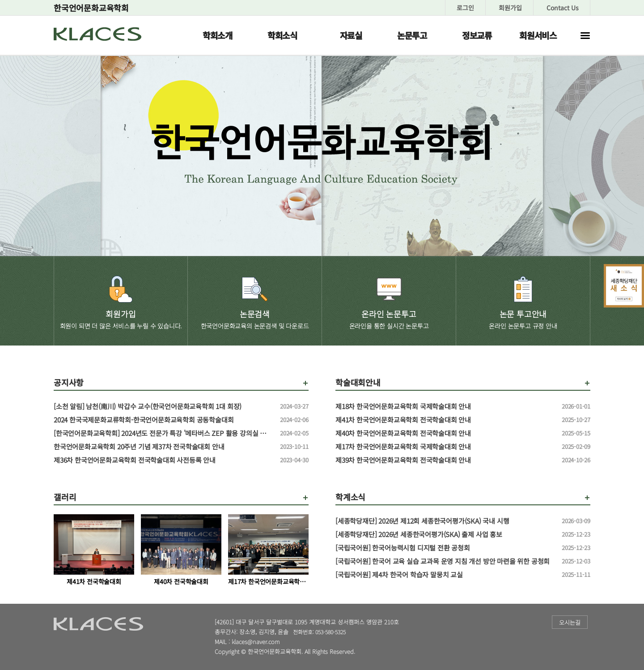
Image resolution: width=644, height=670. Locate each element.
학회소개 (218, 35)
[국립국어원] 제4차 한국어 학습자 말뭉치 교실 (445, 575)
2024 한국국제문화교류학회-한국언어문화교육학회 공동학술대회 (163, 420)
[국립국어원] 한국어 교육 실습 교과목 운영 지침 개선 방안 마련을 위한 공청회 (445, 561)
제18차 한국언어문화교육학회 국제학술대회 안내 (445, 406)
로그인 (465, 8)
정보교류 (477, 35)
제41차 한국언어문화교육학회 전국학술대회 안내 (445, 420)
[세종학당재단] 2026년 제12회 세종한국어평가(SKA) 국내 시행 (445, 521)
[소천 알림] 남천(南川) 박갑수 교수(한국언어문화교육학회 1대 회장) (163, 406)
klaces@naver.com (256, 642)
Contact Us (563, 8)
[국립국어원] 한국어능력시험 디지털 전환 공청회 (445, 548)
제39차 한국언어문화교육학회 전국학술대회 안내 (445, 460)
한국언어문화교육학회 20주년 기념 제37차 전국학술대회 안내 (163, 447)
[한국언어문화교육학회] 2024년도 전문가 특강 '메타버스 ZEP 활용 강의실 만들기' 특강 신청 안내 (163, 433)
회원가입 (510, 8)
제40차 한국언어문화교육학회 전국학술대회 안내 (445, 433)
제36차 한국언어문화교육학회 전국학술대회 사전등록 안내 (163, 460)
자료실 (351, 35)
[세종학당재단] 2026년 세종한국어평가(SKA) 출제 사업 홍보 (445, 534)
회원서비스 (538, 35)
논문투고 (412, 35)
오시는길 (570, 622)
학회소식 (282, 35)
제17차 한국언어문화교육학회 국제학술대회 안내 (445, 447)
